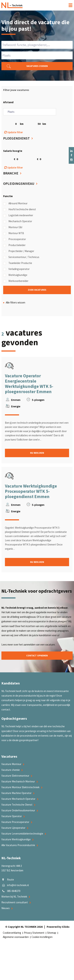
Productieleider (14, 245)
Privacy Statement (34, 933)
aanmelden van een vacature (39, 645)
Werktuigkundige (15, 275)
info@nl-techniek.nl (18, 885)
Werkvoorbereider (16, 281)
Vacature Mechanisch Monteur (18, 781)
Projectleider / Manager (19, 251)
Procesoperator (15, 239)
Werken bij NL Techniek (14, 897)
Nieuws (6, 908)
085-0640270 (14, 891)
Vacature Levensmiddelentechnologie (22, 834)
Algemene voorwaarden (16, 937)
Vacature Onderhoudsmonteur (18, 810)
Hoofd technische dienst (20, 209)
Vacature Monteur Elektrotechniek (20, 787)
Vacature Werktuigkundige (16, 839)
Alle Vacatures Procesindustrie (18, 845)
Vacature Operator (12, 816)
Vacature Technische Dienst (17, 805)
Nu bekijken (37, 453)
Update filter (14, 132)
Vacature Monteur (11, 764)
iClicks (66, 927)
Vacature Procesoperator (15, 822)
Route (10, 880)
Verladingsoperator (16, 269)
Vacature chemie (11, 770)
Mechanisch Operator (18, 221)
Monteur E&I (13, 227)
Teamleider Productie (18, 263)
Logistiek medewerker (18, 215)
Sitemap (52, 933)
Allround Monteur (15, 203)
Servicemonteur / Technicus (21, 257)
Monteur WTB (14, 233)
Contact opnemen (37, 656)
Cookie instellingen (42, 937)
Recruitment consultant (15, 902)
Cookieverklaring (12, 933)
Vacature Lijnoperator (13, 828)
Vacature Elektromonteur (15, 776)
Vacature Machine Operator (16, 793)
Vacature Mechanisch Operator (18, 799)
